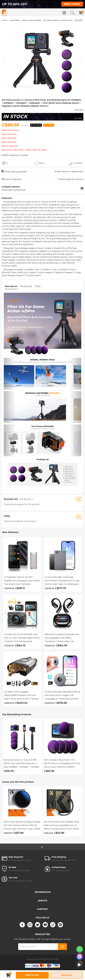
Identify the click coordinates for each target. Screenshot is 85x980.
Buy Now (66, 975)
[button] (10, 374)
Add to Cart (32, 975)
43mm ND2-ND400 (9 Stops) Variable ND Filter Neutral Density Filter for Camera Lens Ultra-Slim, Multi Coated (22, 825)
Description (11, 286)
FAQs (38, 286)
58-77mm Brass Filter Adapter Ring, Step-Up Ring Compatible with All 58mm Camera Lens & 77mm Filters (62, 825)
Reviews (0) (26, 286)
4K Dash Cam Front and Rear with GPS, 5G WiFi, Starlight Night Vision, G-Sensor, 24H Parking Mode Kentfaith (22, 638)
